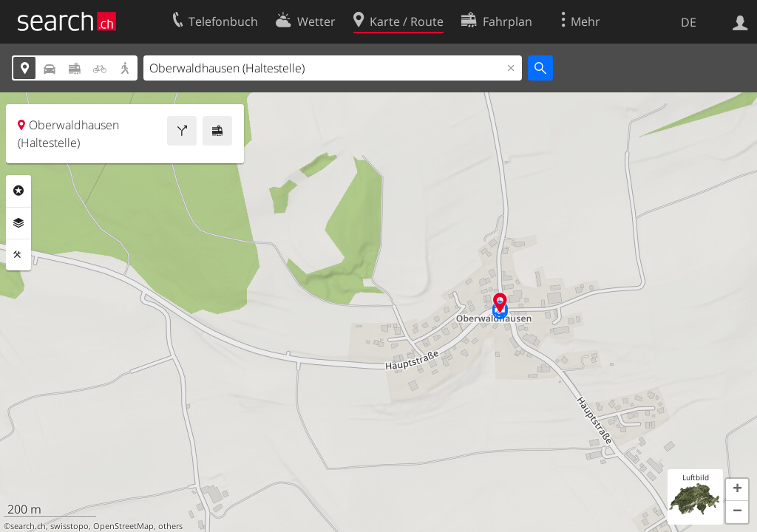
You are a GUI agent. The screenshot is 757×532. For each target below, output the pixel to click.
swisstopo (69, 526)
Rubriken (18, 191)
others (170, 526)
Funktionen (18, 255)
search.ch (28, 526)
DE (689, 22)
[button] (737, 490)
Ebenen (18, 223)
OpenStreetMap (123, 526)
